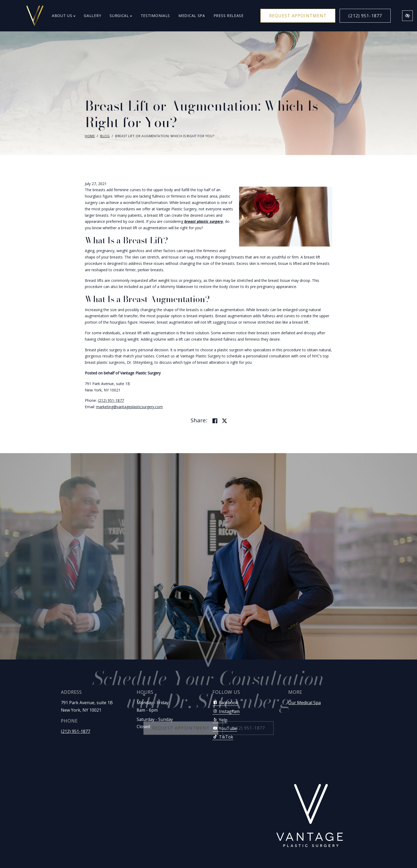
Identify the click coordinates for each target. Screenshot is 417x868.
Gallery (92, 16)
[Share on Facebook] (215, 421)
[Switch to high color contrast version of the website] (407, 16)
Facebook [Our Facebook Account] (225, 703)
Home (90, 136)
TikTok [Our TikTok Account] (223, 737)
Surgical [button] (121, 16)
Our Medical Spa (305, 703)
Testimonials (155, 16)
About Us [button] (64, 16)
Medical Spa (192, 16)
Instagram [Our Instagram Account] (226, 711)
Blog (105, 136)
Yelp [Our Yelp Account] (220, 720)
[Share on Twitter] (224, 421)
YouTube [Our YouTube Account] (225, 728)
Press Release (229, 16)
